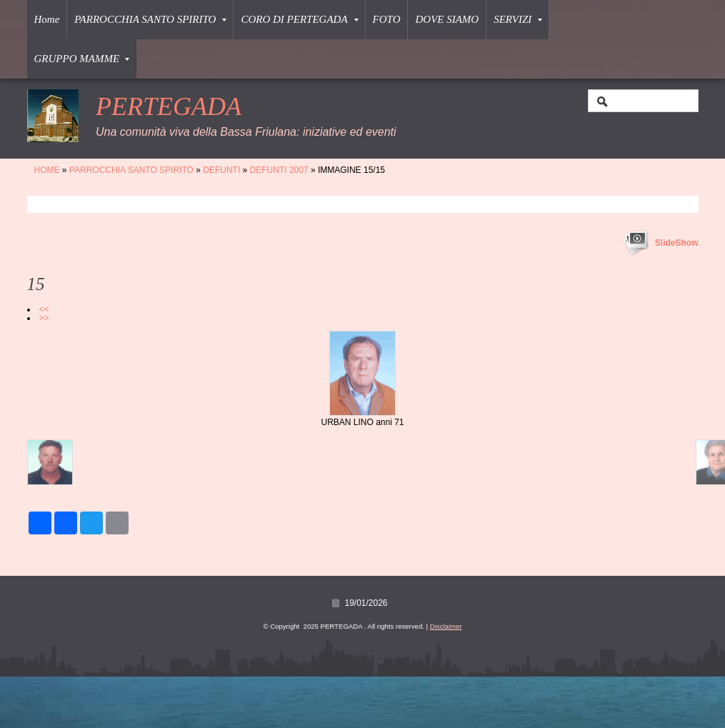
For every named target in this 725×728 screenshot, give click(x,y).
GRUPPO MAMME (82, 59)
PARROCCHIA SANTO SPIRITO (150, 19)
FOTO (387, 19)
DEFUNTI (221, 170)
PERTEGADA (169, 106)
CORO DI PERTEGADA (299, 19)
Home (47, 19)
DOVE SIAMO (447, 19)
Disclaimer (446, 626)
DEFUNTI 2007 (279, 170)
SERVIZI (518, 19)
